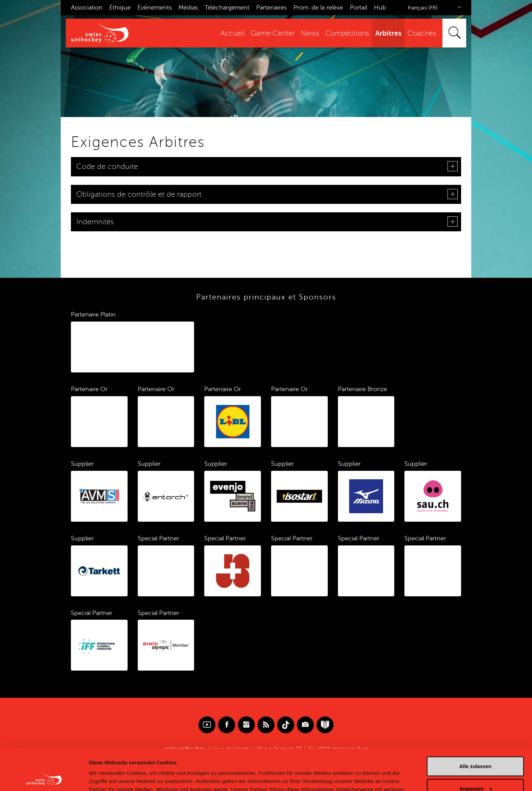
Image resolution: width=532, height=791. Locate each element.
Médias (188, 7)
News (310, 33)
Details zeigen (106, 778)
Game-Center (273, 33)
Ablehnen (475, 772)
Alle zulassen (475, 728)
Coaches (422, 33)
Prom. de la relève (318, 7)
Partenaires (271, 7)
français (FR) (423, 8)
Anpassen (476, 750)
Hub (380, 7)
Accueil (233, 33)
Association (87, 7)
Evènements (155, 7)
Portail (358, 7)
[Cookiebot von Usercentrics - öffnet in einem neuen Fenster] (44, 778)
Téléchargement (227, 7)
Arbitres (388, 33)
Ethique (120, 7)
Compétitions (347, 33)
